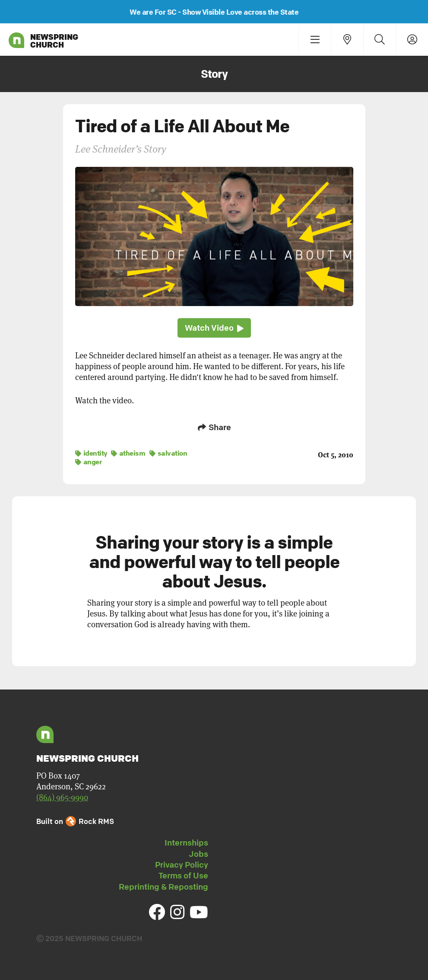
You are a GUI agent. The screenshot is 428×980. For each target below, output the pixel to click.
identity (91, 453)
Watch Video (214, 328)
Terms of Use (183, 875)
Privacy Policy (182, 865)
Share (214, 427)
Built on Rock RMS (75, 821)
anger (89, 462)
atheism (128, 453)
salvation (168, 453)
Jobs (198, 854)
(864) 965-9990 (62, 797)
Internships (186, 843)
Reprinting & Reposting (163, 887)
